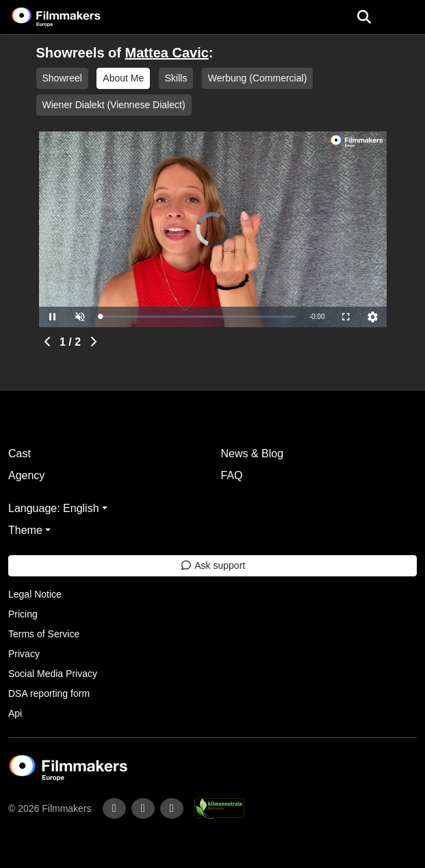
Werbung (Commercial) (257, 78)
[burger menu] (404, 17)
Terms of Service (44, 634)
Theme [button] (25, 530)
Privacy (24, 654)
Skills (176, 78)
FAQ (232, 475)
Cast (20, 454)
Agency (26, 475)
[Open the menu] (364, 17)
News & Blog (253, 454)
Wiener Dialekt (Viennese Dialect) (114, 105)
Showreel (62, 78)
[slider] (198, 317)
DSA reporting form (49, 693)
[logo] (73, 17)
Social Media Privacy (53, 674)
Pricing (23, 614)
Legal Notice (35, 594)
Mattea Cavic (167, 53)
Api (15, 713)
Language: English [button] (54, 508)
